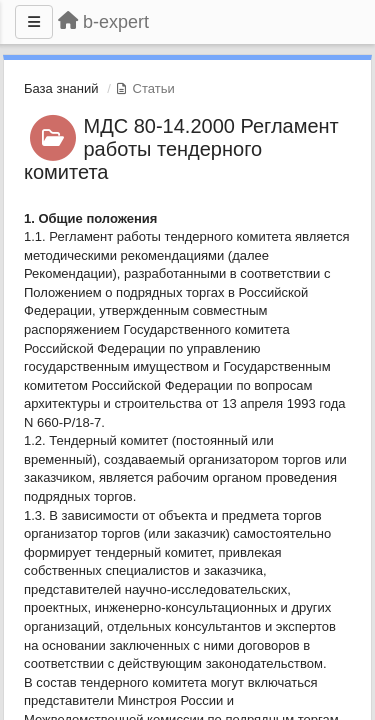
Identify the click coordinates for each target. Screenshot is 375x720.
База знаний (61, 88)
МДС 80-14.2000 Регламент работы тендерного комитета (181, 149)
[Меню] (34, 22)
